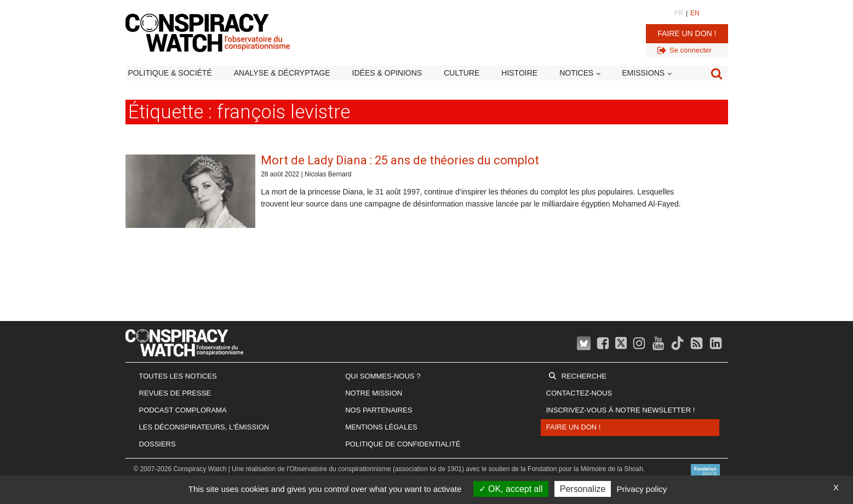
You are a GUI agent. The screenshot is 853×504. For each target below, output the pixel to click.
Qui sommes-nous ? (383, 376)
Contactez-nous (579, 393)
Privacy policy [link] (642, 489)
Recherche (584, 376)
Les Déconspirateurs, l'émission (204, 427)
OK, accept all (511, 489)
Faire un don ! (687, 33)
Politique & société (170, 73)
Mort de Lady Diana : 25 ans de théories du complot (400, 160)
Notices (576, 73)
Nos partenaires (379, 410)
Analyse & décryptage (282, 73)
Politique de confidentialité (403, 444)
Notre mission (374, 393)
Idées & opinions (387, 73)
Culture (462, 73)
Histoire (519, 73)
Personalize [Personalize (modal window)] (583, 489)
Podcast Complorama (183, 410)
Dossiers (158, 444)
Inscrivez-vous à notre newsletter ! (621, 410)
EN (695, 13)
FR (679, 13)
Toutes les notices (178, 376)
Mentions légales (381, 427)
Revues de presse (175, 393)
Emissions (643, 73)
